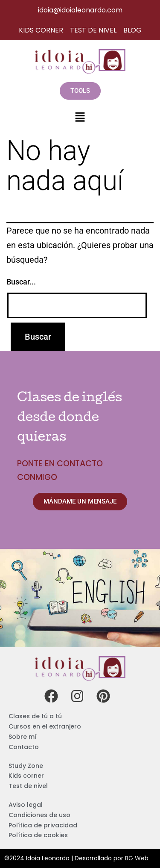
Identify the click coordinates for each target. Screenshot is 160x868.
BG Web (137, 858)
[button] (80, 118)
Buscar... (21, 282)
